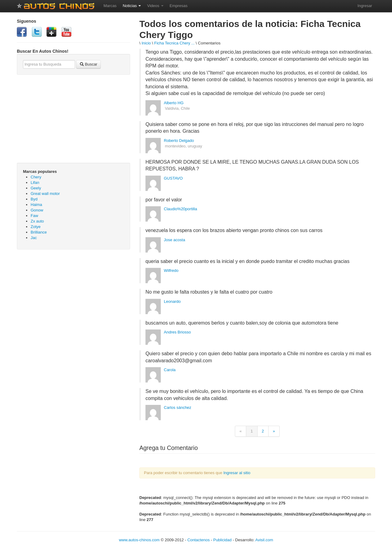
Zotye (36, 227)
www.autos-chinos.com (139, 540)
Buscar (89, 64)
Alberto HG (174, 103)
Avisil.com (264, 540)
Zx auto (37, 221)
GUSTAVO (173, 178)
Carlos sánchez (178, 407)
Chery (36, 177)
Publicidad (222, 540)
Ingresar (365, 6)
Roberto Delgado (179, 141)
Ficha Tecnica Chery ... (174, 43)
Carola (170, 370)
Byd (34, 199)
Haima (36, 205)
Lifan (35, 183)
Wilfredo (171, 270)
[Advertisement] (73, 299)
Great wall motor (45, 194)
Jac (34, 238)
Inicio (146, 43)
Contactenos (199, 540)
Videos (155, 6)
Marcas (110, 6)
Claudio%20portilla (180, 209)
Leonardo (172, 301)
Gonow (37, 210)
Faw (34, 216)
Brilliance (39, 232)
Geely (36, 188)
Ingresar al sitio (237, 473)
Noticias (132, 6)
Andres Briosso (177, 332)
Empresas (179, 6)
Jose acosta (174, 240)
